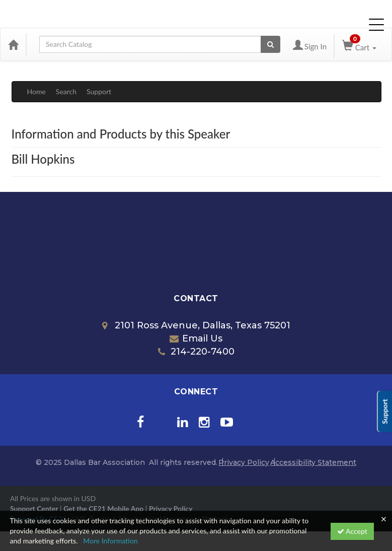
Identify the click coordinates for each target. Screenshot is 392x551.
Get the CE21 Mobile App (103, 508)
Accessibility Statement (313, 462)
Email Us (196, 338)
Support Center (34, 508)
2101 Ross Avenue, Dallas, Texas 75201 (196, 325)
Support (99, 91)
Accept (352, 531)
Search (66, 91)
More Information (110, 541)
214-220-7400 (196, 352)
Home (36, 91)
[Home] (13, 44)
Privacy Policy (244, 462)
